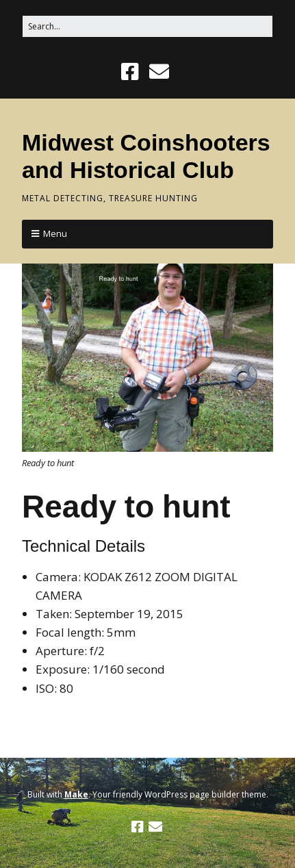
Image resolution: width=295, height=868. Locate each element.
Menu (55, 233)
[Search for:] (147, 26)
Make (76, 794)
